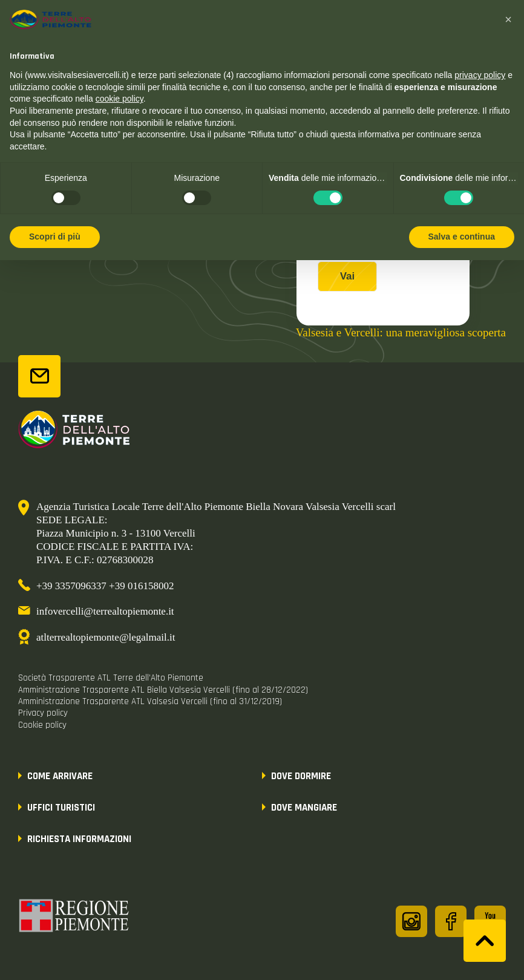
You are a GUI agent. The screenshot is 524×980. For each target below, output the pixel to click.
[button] (508, 19)
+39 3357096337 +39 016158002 (105, 586)
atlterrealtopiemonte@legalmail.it (106, 637)
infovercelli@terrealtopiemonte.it (105, 611)
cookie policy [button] (120, 99)
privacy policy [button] (480, 75)
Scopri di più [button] (55, 237)
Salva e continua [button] (462, 237)
